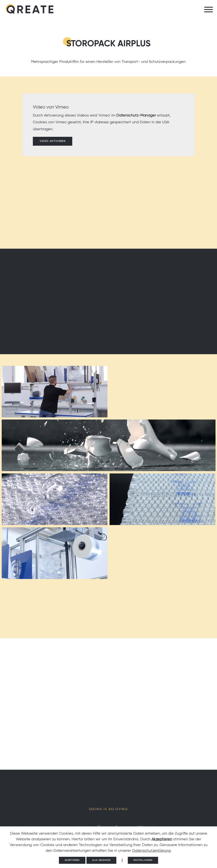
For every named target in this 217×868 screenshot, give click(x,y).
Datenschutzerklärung (151, 851)
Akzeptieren (162, 839)
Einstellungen (143, 860)
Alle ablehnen (101, 860)
